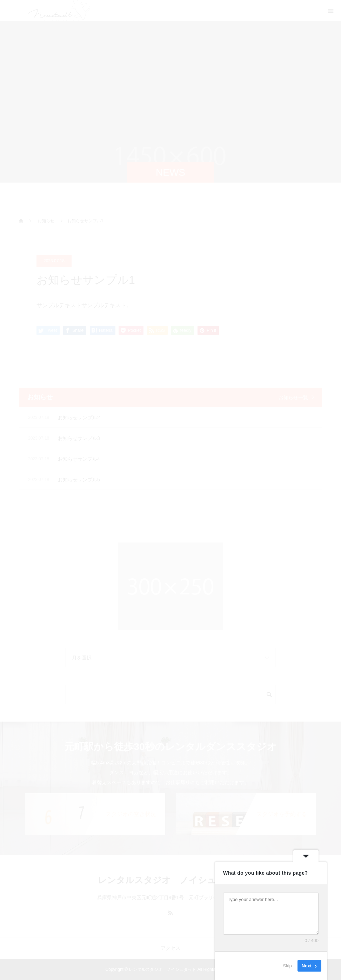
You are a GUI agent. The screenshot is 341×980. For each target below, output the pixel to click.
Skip (287, 966)
